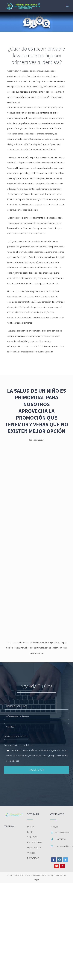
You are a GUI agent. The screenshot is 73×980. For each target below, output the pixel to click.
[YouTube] (57, 866)
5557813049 (61, 839)
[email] (36, 726)
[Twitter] (66, 860)
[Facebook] (54, 860)
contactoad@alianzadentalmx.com (62, 846)
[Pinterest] (63, 866)
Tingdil (36, 879)
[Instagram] (60, 860)
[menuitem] (36, 827)
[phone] (36, 716)
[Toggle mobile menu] (67, 6)
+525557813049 (62, 833)
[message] (16, 736)
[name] (36, 706)
